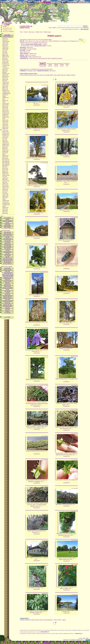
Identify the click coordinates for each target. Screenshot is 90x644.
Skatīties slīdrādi (24, 74)
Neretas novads (5, 137)
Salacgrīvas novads (6, 175)
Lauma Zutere (45, 190)
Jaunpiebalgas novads (6, 93)
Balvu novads (5, 58)
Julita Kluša (46, 85)
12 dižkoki (45, 44)
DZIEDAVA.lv (47, 2)
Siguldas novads (5, 184)
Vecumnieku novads (6, 205)
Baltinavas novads (6, 57)
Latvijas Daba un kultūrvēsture (26, 27)
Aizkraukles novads (6, 41)
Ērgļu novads (5, 81)
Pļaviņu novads (5, 147)
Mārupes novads (5, 132)
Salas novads (5, 177)
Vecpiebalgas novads (6, 203)
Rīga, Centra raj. (5, 158)
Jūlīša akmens (30, 47)
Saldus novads (5, 179)
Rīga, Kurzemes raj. (6, 160)
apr (49, 66)
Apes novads (5, 51)
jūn (55, 66)
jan (67, 66)
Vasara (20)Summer (56, 64)
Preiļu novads (5, 149)
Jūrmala (4, 102)
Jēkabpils (4, 96)
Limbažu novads (5, 121)
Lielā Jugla (29, 49)
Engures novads (5, 79)
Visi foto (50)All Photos (43, 64)
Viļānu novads (5, 212)
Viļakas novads (5, 210)
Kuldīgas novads (5, 116)
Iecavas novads (5, 86)
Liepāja (4, 119)
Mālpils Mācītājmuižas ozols (55, 41)
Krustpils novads (5, 114)
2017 (74, 455)
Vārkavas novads (5, 202)
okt (63, 66)
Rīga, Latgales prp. (6, 161)
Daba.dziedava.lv (8, 32)
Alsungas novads (5, 47)
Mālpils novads (5, 129)
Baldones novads (5, 55)
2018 (39, 405)
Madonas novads (5, 127)
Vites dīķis (28, 50)
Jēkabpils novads (5, 98)
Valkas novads (5, 198)
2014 (68, 130)
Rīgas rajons (32, 32)
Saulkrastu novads (6, 181)
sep (61, 66)
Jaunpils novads (5, 95)
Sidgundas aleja (33, 54)
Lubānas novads (5, 124)
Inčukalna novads (6, 91)
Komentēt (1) (66, 107)
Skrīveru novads (5, 185)
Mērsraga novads (5, 134)
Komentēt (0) (37, 105)
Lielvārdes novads (6, 117)
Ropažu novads (5, 168)
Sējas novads (5, 182)
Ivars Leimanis (45, 411)
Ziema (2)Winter (67, 64)
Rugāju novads (5, 171)
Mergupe (34, 49)
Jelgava (4, 99)
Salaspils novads (5, 178)
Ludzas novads (5, 126)
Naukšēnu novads (5, 136)
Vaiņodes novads (5, 196)
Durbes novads (5, 78)
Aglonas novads (5, 40)
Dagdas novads (5, 71)
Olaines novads (5, 142)
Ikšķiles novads (5, 88)
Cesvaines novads (5, 68)
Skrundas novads (5, 187)
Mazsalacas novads (6, 133)
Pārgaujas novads (6, 144)
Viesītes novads (5, 209)
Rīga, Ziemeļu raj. (6, 165)
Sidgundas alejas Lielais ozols (27, 43)
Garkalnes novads (6, 82)
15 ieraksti (49, 46)
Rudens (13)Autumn (62, 64)
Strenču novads (5, 191)
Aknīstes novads (5, 44)
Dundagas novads (5, 76)
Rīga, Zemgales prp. (6, 164)
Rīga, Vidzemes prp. (6, 163)
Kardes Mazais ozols (30, 41)
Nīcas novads (5, 139)
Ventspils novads (5, 208)
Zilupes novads (5, 213)
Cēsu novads (5, 67)
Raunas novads (5, 153)
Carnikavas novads (6, 65)
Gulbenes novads (5, 85)
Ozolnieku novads (6, 143)
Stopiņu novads (5, 189)
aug (57, 66)
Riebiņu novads (5, 157)
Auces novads (5, 53)
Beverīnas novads (5, 61)
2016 (70, 155)
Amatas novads (5, 50)
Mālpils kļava (45, 41)
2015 (43, 185)
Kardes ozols (38, 41)
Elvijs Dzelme (45, 163)
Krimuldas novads (6, 113)
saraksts (7, 28)
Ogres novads (5, 140)
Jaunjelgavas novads (6, 92)
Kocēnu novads (5, 109)
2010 (72, 105)
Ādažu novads (5, 39)
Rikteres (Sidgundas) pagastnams (55, 58)
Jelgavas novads (5, 100)
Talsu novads (5, 192)
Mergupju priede (74, 41)
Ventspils (4, 206)
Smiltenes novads (5, 188)
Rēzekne (4, 154)
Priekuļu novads (5, 151)
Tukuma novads (5, 195)
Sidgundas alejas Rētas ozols (40, 43)
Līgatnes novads (5, 120)
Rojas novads (5, 167)
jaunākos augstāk (43, 66)
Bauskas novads (5, 60)
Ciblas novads (5, 69)
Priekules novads (5, 150)
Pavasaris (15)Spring (50, 64)
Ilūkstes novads (5, 89)
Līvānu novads (5, 123)
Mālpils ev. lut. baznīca (30, 55)
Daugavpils (4, 72)
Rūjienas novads (5, 172)
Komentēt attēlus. (33, 74)
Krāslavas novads (5, 112)
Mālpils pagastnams (42, 58)
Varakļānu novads (6, 201)
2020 (44, 379)
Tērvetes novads (5, 194)
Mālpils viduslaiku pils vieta (35, 57)
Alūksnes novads (5, 48)
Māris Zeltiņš (46, 357)
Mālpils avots (26, 52)
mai (51, 66)
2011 (37, 103)
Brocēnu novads (5, 62)
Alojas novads (5, 46)
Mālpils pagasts (47, 32)
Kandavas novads (5, 103)
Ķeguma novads (5, 106)
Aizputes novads (5, 43)
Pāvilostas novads (5, 146)
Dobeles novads (5, 75)
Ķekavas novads (5, 107)
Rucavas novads (5, 170)
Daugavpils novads (6, 74)
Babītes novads (5, 54)
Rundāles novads (5, 174)
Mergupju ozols (66, 41)
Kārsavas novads (5, 105)
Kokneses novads (5, 110)
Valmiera (4, 199)
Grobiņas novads (5, 84)
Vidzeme (26, 32)
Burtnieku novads (6, 64)
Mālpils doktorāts (33, 58)
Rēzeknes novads (5, 156)
